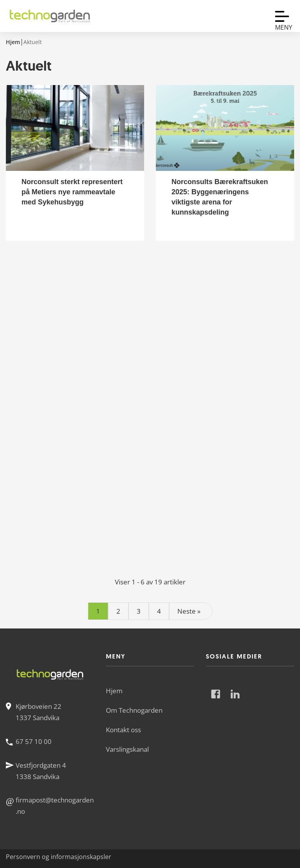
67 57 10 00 (34, 741)
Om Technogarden (134, 710)
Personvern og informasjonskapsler (59, 857)
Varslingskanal (127, 749)
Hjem (114, 691)
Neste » (189, 611)
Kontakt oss (123, 730)
